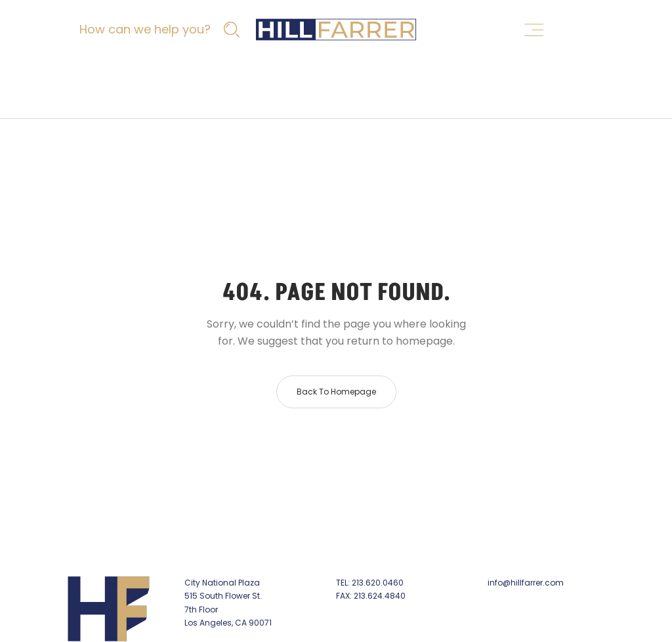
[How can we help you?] (158, 30)
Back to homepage (336, 392)
